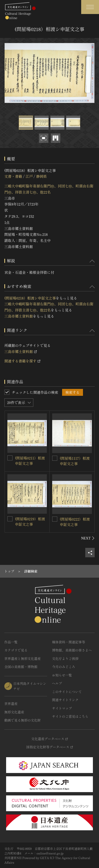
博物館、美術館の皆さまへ (72, 650)
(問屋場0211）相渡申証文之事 (30, 461)
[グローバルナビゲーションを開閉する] (90, 7)
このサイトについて (67, 692)
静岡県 (41, 176)
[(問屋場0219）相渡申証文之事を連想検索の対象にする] (10, 519)
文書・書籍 (13, 176)
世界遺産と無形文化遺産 (23, 659)
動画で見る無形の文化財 (23, 720)
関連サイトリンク (65, 700)
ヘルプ (57, 683)
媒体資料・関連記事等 (69, 642)
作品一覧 (11, 642)
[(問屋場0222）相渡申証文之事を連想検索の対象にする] (55, 519)
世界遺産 (11, 704)
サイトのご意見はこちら (70, 716)
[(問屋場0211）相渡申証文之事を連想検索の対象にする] (10, 458)
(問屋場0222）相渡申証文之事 (75, 522)
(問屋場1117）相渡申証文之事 (75, 461)
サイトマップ (62, 708)
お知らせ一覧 (62, 675)
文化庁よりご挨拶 (65, 659)
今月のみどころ (64, 667)
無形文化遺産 (14, 712)
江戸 (29, 176)
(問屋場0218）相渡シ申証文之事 (30, 298)
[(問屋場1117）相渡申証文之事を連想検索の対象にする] (55, 458)
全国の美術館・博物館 (21, 667)
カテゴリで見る (16, 650)
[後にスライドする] (88, 538)
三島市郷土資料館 (19, 316)
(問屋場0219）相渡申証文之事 (30, 521)
